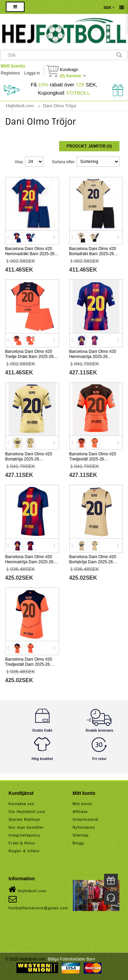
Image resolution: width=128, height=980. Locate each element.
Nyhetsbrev (84, 827)
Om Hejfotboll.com (27, 812)
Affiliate (80, 812)
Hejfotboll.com (27, 889)
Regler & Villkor (24, 851)
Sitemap (81, 835)
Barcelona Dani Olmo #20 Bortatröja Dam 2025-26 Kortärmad (93, 562)
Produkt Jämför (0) (89, 146)
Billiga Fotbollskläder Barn (72, 959)
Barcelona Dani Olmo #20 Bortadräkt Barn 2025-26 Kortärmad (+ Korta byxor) (93, 254)
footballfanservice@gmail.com (38, 902)
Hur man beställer (26, 827)
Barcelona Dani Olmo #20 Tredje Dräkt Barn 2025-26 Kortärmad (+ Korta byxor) (29, 357)
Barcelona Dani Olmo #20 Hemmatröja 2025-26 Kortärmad (93, 357)
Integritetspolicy (24, 835)
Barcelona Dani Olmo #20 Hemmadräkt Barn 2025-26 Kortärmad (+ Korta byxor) (30, 254)
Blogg (78, 843)
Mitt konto (13, 66)
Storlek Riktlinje (24, 819)
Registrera (10, 73)
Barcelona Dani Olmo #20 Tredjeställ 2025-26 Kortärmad (93, 459)
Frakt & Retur (22, 843)
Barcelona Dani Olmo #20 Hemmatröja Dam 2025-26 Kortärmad (29, 562)
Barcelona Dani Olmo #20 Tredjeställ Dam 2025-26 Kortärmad (29, 664)
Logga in (32, 73)
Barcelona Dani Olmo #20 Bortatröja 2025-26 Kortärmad (29, 459)
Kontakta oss (22, 804)
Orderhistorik (86, 819)
